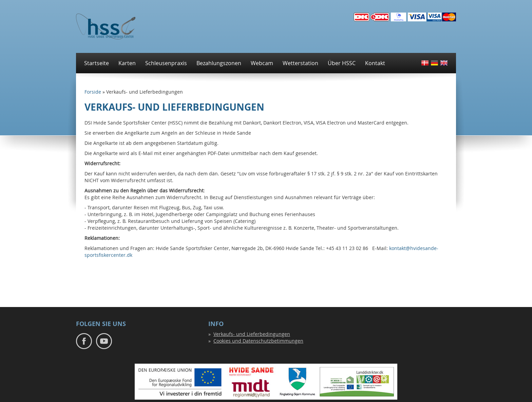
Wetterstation (300, 63)
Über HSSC (342, 63)
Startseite (97, 63)
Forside (93, 92)
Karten (127, 63)
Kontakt (375, 63)
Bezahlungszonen (219, 63)
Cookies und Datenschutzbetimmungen (258, 341)
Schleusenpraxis (166, 63)
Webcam (262, 63)
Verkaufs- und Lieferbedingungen (252, 334)
